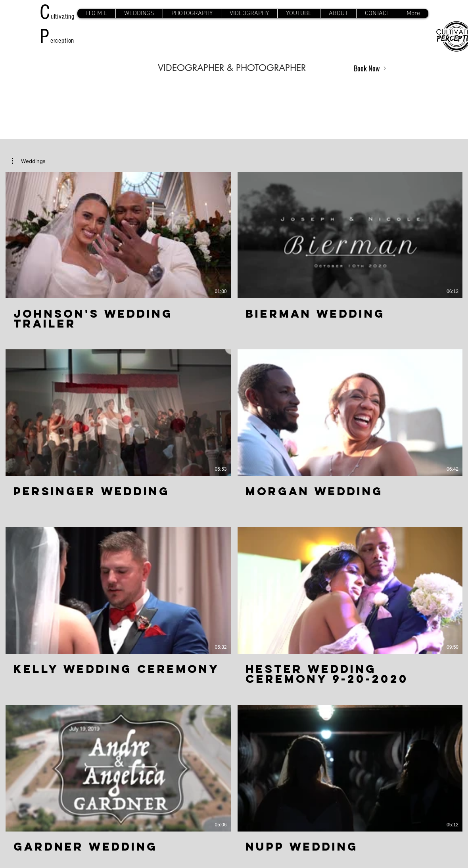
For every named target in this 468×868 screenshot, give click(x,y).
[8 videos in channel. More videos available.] (234, 517)
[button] (139, 13)
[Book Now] (370, 68)
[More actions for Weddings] (29, 161)
